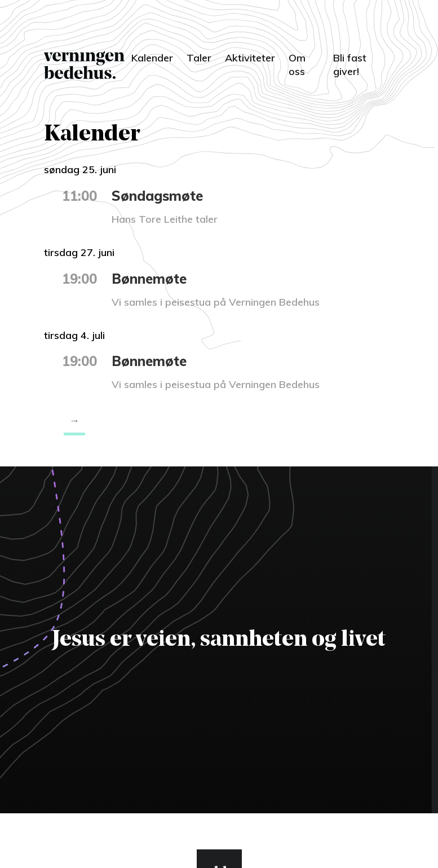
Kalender (152, 58)
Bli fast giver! (350, 65)
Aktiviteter (250, 58)
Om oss (297, 65)
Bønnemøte (149, 279)
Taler (199, 58)
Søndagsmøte (157, 196)
